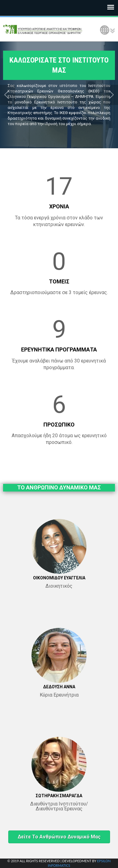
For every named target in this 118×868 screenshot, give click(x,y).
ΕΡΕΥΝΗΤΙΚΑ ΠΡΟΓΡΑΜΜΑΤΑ (59, 349)
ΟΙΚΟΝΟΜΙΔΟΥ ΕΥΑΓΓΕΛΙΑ (59, 578)
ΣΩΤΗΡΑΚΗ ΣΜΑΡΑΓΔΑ (59, 796)
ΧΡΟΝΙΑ (59, 206)
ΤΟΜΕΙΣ (59, 281)
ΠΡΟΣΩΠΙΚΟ (59, 425)
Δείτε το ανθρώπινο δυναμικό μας (59, 837)
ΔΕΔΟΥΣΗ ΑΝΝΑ (59, 687)
